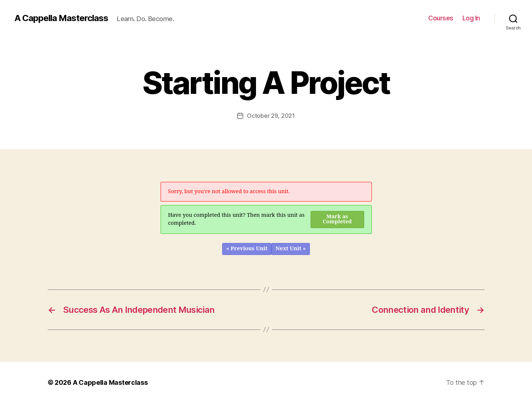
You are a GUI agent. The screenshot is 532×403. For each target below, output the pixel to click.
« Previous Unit (247, 249)
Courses (441, 18)
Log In (471, 18)
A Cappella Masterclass (61, 18)
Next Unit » (290, 249)
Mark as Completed (337, 219)
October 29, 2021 (271, 116)
